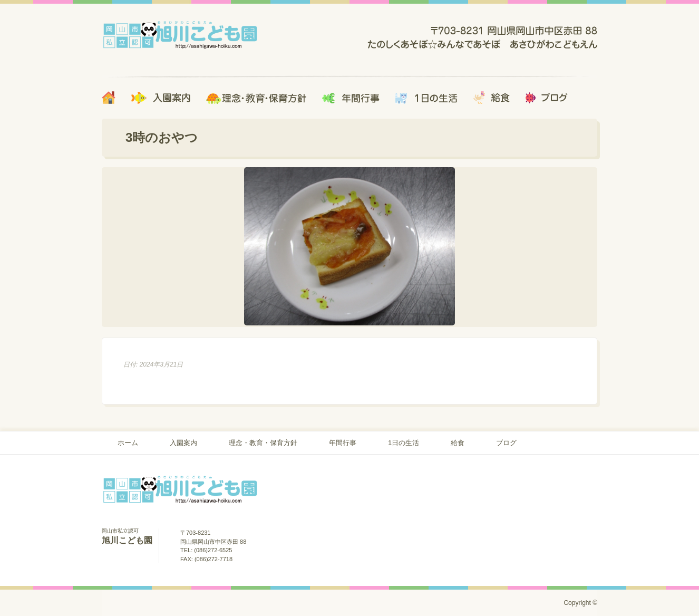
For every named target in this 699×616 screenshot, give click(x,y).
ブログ (506, 443)
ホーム (128, 443)
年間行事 (343, 443)
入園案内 (183, 443)
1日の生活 (404, 443)
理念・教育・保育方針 (263, 443)
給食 (458, 443)
